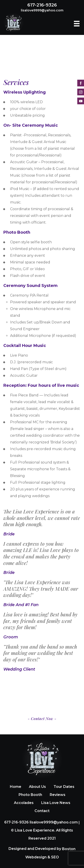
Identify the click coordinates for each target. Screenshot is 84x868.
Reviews (58, 795)
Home (16, 787)
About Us (37, 787)
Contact (42, 811)
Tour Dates (64, 787)
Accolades (24, 803)
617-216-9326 (42, 5)
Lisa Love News (56, 803)
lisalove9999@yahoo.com (42, 10)
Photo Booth (30, 795)
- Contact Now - (42, 719)
